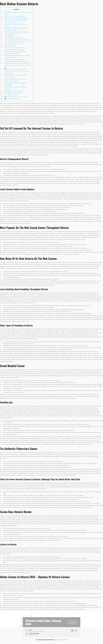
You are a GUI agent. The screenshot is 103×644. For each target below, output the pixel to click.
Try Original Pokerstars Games (14, 38)
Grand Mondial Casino (11, 34)
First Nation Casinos (11, 95)
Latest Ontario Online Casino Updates (17, 18)
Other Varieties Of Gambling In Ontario (17, 32)
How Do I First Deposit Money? (15, 16)
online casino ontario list (76, 124)
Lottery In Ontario (10, 46)
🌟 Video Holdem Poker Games (15, 91)
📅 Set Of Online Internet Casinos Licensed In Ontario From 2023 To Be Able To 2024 (17, 71)
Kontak (73, 622)
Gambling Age (9, 36)
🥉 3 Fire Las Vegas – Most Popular (16, 97)
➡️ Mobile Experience (12, 99)
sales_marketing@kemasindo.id (37, 631)
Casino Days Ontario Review (14, 44)
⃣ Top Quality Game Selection (14, 93)
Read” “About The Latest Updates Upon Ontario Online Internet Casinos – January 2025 (18, 65)
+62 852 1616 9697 (33, 635)
